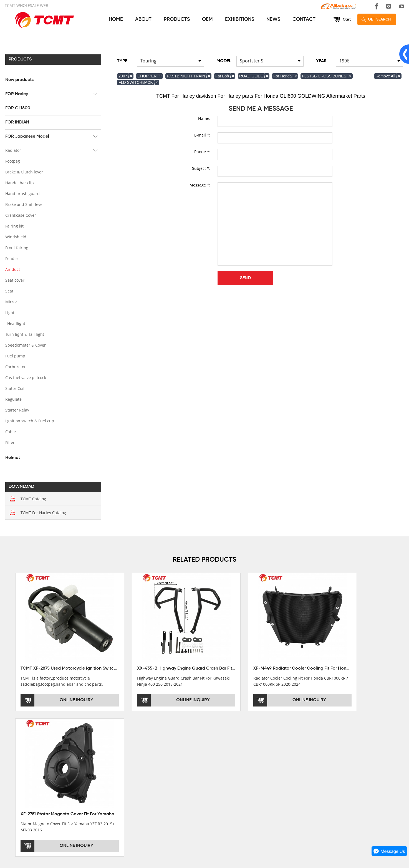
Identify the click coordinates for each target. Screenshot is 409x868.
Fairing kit (14, 226)
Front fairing (16, 247)
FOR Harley (16, 94)
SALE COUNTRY (20, 793)
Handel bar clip (19, 182)
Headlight (16, 323)
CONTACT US (320, 748)
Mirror (11, 301)
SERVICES (216, 748)
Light (9, 312)
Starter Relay (17, 410)
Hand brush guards (23, 193)
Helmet (12, 458)
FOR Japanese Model (27, 136)
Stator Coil (14, 388)
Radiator (13, 150)
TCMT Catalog (33, 499)
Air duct (12, 269)
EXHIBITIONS (239, 19)
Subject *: (201, 168)
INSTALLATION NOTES (226, 777)
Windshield (15, 237)
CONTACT (303, 19)
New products (19, 80)
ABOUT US (17, 748)
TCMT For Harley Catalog (43, 512)
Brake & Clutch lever (24, 172)
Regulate (13, 399)
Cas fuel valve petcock (25, 377)
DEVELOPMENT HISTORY (28, 777)
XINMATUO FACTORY (24, 769)
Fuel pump (15, 356)
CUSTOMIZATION (221, 785)
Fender (11, 258)
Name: (204, 118)
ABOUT (143, 19)
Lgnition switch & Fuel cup (29, 421)
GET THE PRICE (220, 761)
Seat (9, 291)
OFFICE (12, 761)
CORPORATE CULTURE (26, 785)
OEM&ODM (216, 793)
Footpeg (12, 161)
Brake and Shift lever (24, 204)
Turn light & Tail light (24, 334)
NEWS (273, 19)
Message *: (200, 185)
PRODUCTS (176, 19)
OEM (207, 19)
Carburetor (15, 366)
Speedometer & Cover (25, 345)
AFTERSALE (217, 769)
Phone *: (202, 151)
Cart (346, 19)
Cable (10, 431)
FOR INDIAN (17, 122)
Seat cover (14, 280)
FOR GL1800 (17, 108)
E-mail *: (202, 135)
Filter (9, 442)
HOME (116, 19)
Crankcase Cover (20, 215)
